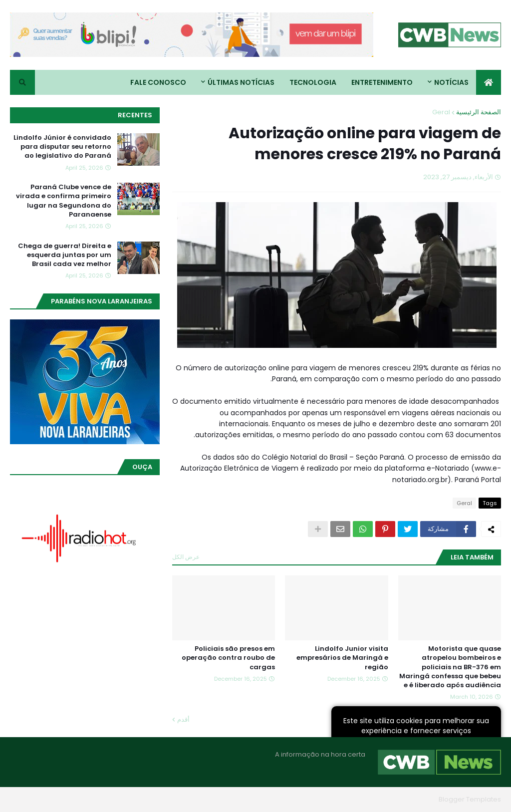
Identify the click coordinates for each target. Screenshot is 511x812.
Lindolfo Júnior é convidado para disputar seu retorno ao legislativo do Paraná (62, 147)
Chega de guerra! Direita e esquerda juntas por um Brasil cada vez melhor (65, 255)
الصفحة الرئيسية (479, 112)
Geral (441, 112)
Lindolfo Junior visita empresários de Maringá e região (342, 658)
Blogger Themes (407, 799)
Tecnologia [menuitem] (313, 82)
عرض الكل (186, 557)
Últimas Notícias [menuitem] (241, 82)
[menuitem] (489, 82)
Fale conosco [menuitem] (158, 82)
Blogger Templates (470, 799)
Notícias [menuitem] (451, 82)
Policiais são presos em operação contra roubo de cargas (228, 658)
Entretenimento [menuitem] (382, 82)
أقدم (183, 719)
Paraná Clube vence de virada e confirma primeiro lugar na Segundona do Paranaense (64, 201)
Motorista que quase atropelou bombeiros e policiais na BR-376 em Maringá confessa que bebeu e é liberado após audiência (450, 667)
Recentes (135, 115)
